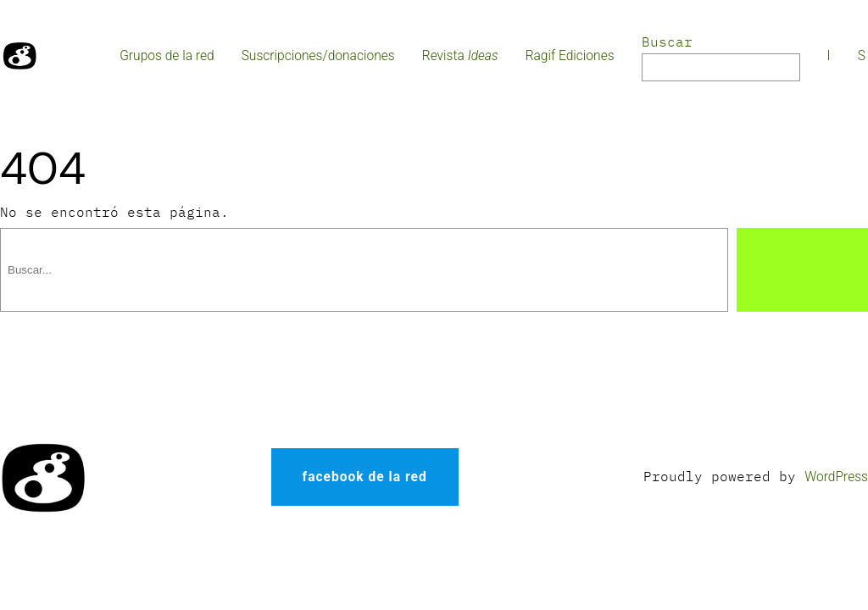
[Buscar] (802, 269)
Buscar (667, 42)
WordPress (836, 477)
